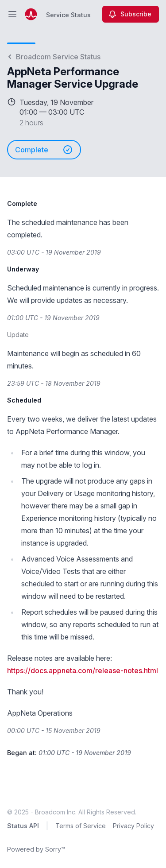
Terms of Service (81, 826)
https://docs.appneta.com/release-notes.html (83, 670)
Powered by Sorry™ (36, 849)
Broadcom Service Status (54, 57)
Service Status (68, 15)
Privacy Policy (133, 826)
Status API (23, 826)
